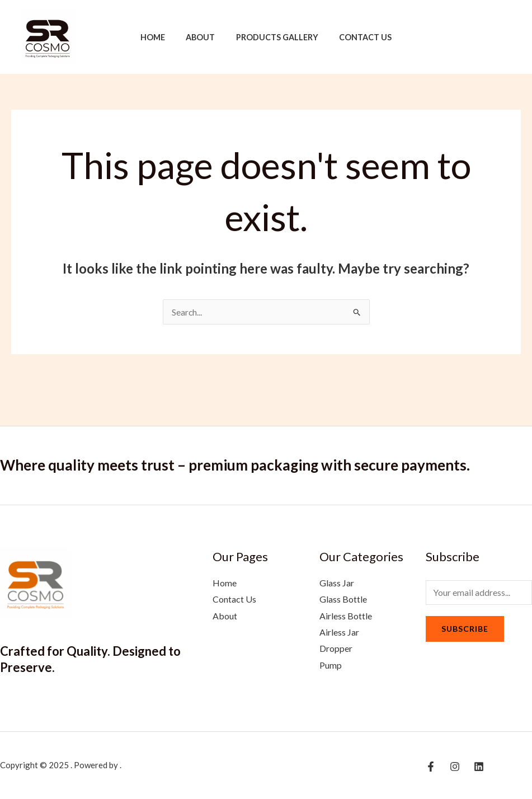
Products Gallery (274, 37)
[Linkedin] (507, 38)
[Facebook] (474, 38)
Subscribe (465, 629)
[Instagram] (491, 38)
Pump (331, 666)
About (203, 37)
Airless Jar (339, 633)
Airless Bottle (346, 616)
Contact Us (358, 37)
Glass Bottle (343, 599)
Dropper (336, 649)
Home (160, 37)
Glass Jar (337, 583)
